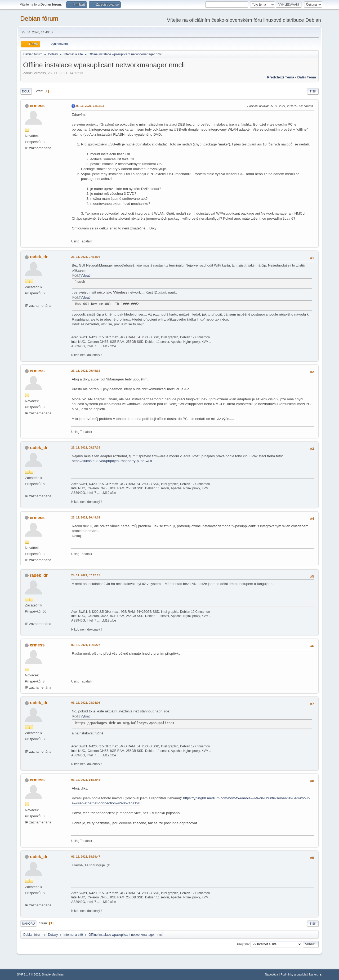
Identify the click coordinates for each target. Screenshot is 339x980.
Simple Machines (53, 974)
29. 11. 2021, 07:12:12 (86, 575)
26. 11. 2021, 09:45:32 (86, 371)
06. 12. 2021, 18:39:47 (86, 857)
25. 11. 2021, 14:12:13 (90, 106)
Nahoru (28, 924)
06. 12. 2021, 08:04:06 (86, 703)
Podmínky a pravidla (294, 974)
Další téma (307, 77)
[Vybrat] (85, 276)
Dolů (26, 91)
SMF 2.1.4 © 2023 (29, 974)
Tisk (313, 91)
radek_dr (39, 257)
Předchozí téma (281, 77)
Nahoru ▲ (316, 974)
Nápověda (272, 974)
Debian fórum (39, 18)
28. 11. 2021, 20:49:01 (86, 517)
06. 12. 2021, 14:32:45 (86, 780)
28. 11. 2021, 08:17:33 (86, 447)
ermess (37, 106)
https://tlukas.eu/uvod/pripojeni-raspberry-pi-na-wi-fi (112, 461)
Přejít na (243, 944)
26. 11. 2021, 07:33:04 (86, 257)
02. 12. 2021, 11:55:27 (86, 645)
